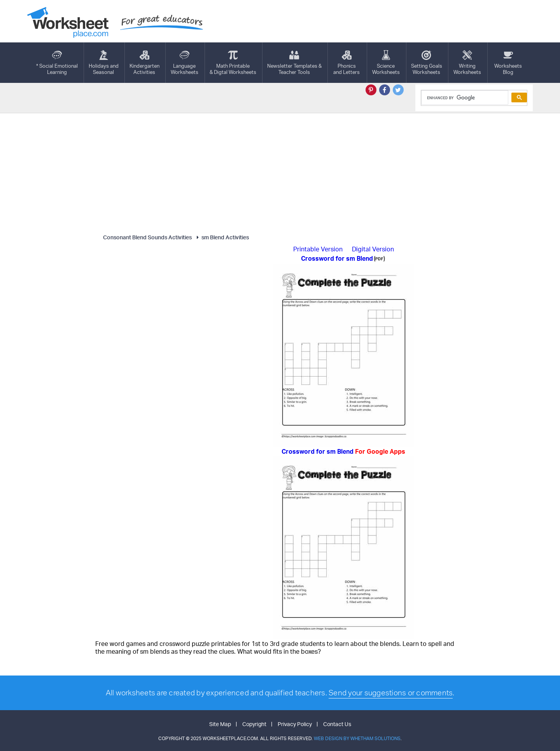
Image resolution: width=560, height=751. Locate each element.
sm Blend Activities (222, 237)
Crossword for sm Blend (343, 451)
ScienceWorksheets (386, 63)
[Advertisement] (280, 172)
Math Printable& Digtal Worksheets (233, 63)
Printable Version (318, 249)
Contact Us (337, 724)
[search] (464, 98)
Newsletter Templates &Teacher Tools (294, 63)
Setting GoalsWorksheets (427, 63)
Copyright (254, 724)
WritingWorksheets (467, 63)
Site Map (220, 724)
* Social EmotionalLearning (57, 63)
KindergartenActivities (144, 63)
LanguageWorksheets (185, 63)
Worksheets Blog (508, 63)
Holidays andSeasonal (104, 63)
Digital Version (373, 249)
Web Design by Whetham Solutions (357, 738)
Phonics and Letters (346, 63)
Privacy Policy (295, 724)
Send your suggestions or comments (391, 693)
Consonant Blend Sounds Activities (147, 237)
